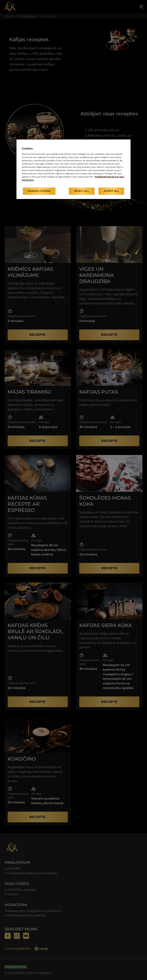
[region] (73, 169)
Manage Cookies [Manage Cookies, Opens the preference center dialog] (39, 191)
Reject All (82, 191)
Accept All (111, 191)
